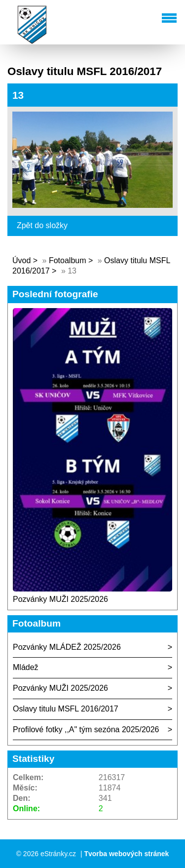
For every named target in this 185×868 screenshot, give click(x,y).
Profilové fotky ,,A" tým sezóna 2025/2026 (86, 730)
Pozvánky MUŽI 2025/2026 (60, 599)
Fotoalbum (68, 260)
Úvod (21, 260)
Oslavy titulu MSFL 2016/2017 (66, 709)
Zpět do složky (42, 225)
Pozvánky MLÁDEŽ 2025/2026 (67, 647)
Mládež (26, 667)
